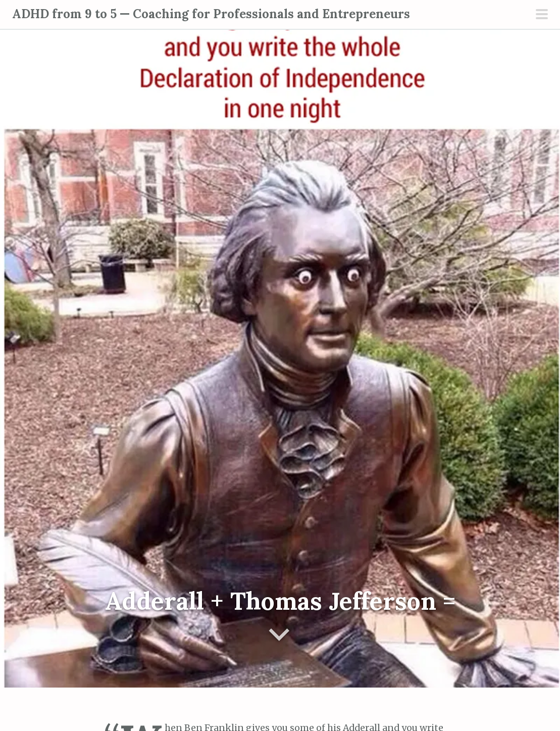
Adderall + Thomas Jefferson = (280, 601)
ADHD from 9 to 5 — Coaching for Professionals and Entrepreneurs (211, 14)
